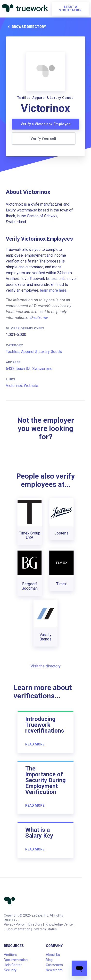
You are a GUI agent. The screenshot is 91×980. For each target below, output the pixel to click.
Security (10, 970)
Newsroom (54, 970)
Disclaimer (39, 318)
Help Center (13, 965)
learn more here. (54, 290)
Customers (54, 965)
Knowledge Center (60, 924)
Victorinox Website (22, 386)
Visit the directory (46, 666)
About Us (53, 955)
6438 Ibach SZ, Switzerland (29, 369)
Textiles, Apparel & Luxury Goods (34, 352)
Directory (35, 924)
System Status (45, 929)
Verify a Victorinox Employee (46, 124)
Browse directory (26, 27)
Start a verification (70, 9)
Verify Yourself (44, 139)
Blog (49, 960)
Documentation (18, 929)
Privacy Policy (14, 924)
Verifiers (10, 955)
